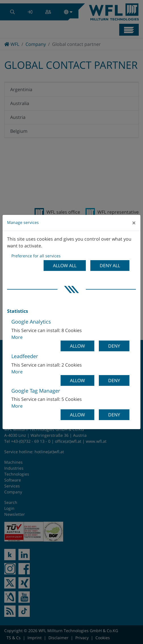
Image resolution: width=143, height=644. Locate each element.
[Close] (134, 223)
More (17, 337)
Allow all (65, 266)
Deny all (110, 266)
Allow (77, 346)
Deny (114, 346)
